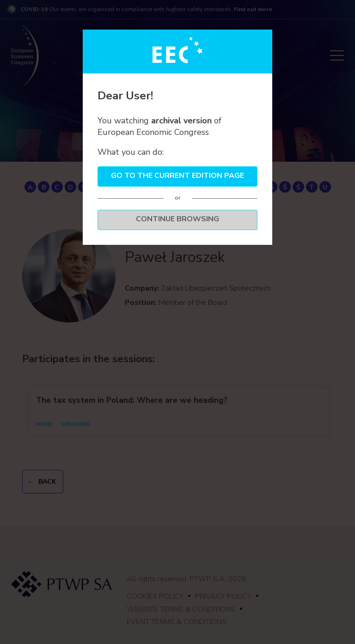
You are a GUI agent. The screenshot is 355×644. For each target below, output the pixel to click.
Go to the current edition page (177, 176)
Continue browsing (177, 219)
